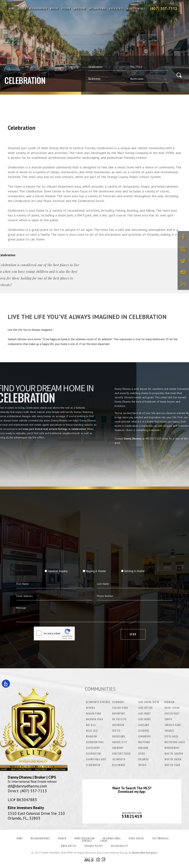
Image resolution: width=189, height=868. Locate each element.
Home (12, 9)
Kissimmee (119, 765)
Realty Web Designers (145, 853)
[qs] (150, 67)
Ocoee (142, 754)
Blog (130, 9)
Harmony (118, 748)
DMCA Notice (69, 846)
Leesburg (144, 731)
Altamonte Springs (98, 702)
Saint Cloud (172, 708)
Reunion (170, 702)
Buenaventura (95, 742)
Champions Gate (96, 759)
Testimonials (160, 838)
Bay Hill (91, 725)
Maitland (144, 742)
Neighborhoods (38, 9)
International (97, 9)
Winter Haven (173, 759)
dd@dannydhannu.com (27, 786)
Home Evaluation (85, 838)
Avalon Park (94, 714)
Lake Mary (144, 714)
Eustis (116, 731)
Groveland (119, 736)
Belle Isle (92, 731)
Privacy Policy (94, 846)
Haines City (120, 742)
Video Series (117, 9)
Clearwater (93, 765)
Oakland (143, 748)
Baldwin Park (95, 719)
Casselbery (93, 748)
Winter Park (172, 765)
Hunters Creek (121, 754)
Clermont (118, 702)
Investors (80, 9)
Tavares (169, 731)
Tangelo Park (173, 725)
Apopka (90, 708)
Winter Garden (174, 754)
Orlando (143, 759)
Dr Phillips (120, 719)
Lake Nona (144, 719)
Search (22, 9)
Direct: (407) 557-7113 (27, 791)
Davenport (119, 714)
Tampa (168, 719)
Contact (140, 9)
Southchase (172, 714)
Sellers (66, 9)
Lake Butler (146, 708)
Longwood (145, 736)
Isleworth (119, 759)
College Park (120, 708)
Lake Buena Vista (149, 702)
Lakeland (144, 725)
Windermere (172, 748)
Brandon (91, 736)
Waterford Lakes (175, 742)
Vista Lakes (172, 736)
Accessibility (120, 846)
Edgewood (118, 725)
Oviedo (142, 765)
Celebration (94, 754)
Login (104, 841)
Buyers (54, 9)
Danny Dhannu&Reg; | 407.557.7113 (164, 9)
